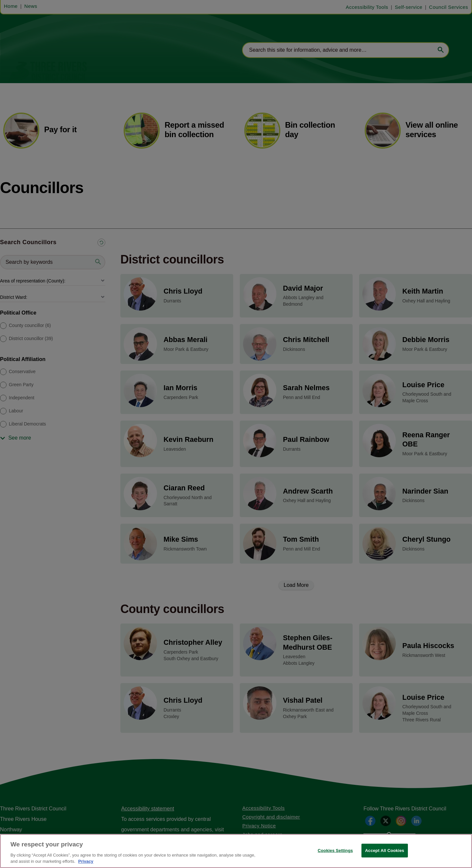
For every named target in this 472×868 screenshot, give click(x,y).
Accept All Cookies (385, 850)
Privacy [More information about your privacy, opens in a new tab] (86, 861)
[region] (236, 851)
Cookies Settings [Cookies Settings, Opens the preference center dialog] (335, 850)
